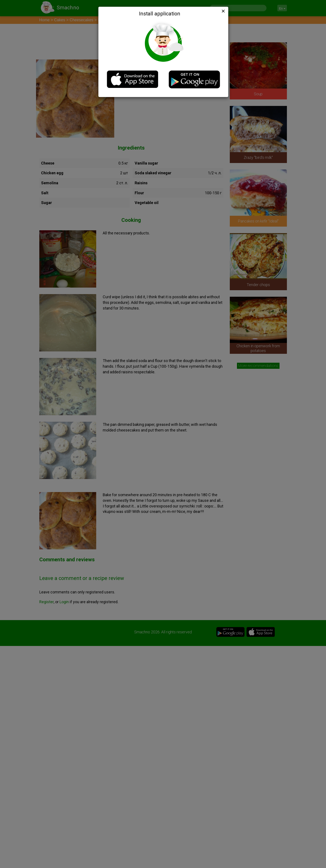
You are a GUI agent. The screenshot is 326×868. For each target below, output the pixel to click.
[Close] (223, 11)
